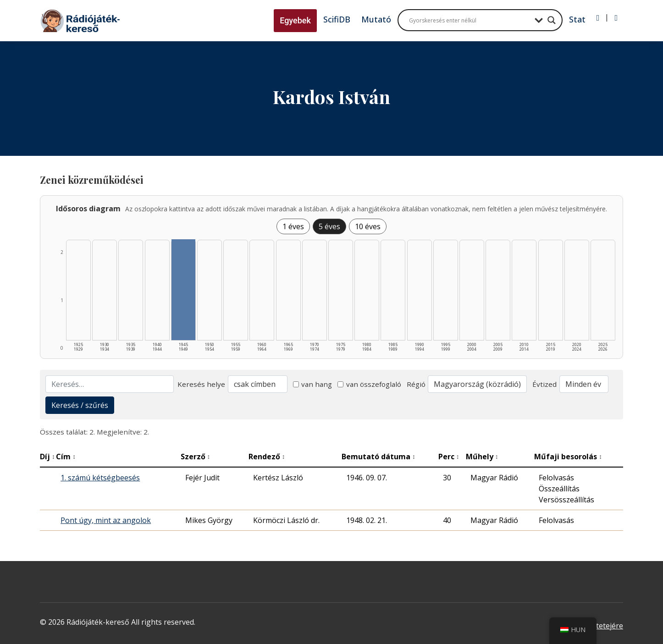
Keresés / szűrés (80, 405)
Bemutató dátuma (378, 457)
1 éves (293, 226)
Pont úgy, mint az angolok (106, 520)
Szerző (196, 457)
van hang (313, 384)
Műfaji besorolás (568, 457)
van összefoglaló (369, 384)
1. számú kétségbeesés (100, 478)
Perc (449, 457)
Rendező (267, 457)
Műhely (482, 457)
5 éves (329, 226)
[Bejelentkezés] (598, 18)
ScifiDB (337, 19)
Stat (577, 19)
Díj (47, 457)
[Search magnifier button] (552, 20)
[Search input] (470, 20)
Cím (66, 457)
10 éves (368, 226)
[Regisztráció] (616, 18)
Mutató (376, 19)
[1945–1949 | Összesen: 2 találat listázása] (183, 290)
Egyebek (295, 20)
